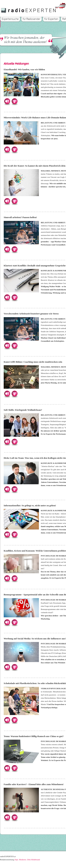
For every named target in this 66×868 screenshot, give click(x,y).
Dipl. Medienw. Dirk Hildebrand (27, 860)
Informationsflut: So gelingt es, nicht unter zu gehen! (30, 505)
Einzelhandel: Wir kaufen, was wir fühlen (24, 69)
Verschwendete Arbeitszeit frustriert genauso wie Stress (31, 314)
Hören (7, 101)
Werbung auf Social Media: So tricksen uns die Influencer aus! (35, 639)
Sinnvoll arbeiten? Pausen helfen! (20, 217)
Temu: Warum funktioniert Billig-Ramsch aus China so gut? (34, 736)
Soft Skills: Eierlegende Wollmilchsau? (23, 410)
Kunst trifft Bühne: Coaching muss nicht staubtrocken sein (33, 362)
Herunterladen (14, 101)
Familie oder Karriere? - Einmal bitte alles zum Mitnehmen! (34, 784)
